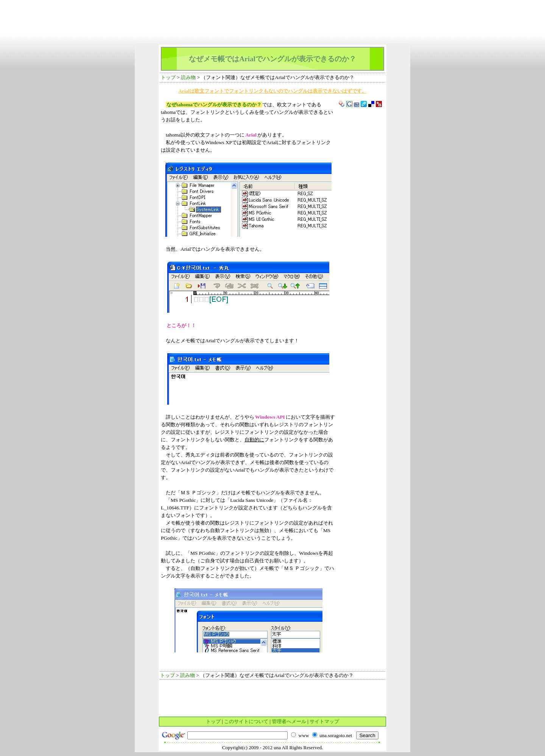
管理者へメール (289, 721)
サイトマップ (324, 721)
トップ (168, 77)
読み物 (188, 77)
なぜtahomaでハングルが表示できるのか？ (214, 105)
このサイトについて (246, 721)
